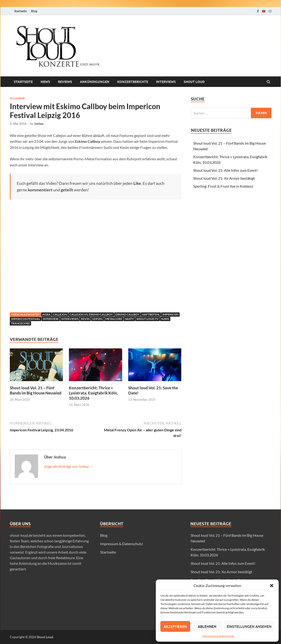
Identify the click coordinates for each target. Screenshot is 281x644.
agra (46, 314)
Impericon (170, 314)
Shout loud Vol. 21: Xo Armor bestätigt (224, 178)
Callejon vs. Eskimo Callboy (91, 314)
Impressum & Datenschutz (218, 636)
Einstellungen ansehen (249, 626)
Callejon (60, 314)
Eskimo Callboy (127, 314)
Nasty (129, 319)
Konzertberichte (133, 82)
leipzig (98, 319)
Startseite (21, 11)
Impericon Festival (26, 319)
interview (51, 319)
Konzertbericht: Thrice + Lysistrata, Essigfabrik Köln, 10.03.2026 (93, 393)
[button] (272, 586)
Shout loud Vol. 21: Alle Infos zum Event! (226, 170)
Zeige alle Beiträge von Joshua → (69, 466)
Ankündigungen (95, 82)
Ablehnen (207, 626)
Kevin (85, 319)
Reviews (65, 82)
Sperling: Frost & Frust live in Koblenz (223, 186)
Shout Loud (45, 637)
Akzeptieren (175, 626)
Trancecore (20, 323)
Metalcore (114, 319)
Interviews (166, 82)
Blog (34, 11)
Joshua (39, 124)
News (45, 82)
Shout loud (194, 82)
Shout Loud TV (148, 319)
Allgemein (17, 98)
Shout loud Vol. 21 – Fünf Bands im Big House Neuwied (36, 390)
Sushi (165, 319)
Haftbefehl (151, 314)
